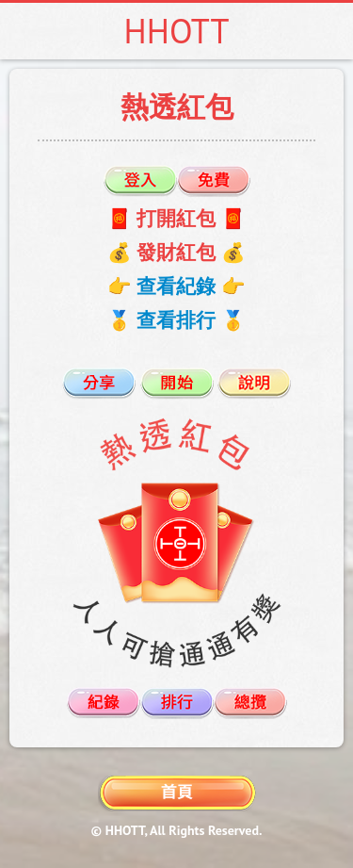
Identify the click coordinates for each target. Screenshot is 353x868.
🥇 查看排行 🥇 (176, 320)
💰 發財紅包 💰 (176, 252)
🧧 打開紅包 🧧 (176, 218)
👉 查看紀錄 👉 (176, 286)
